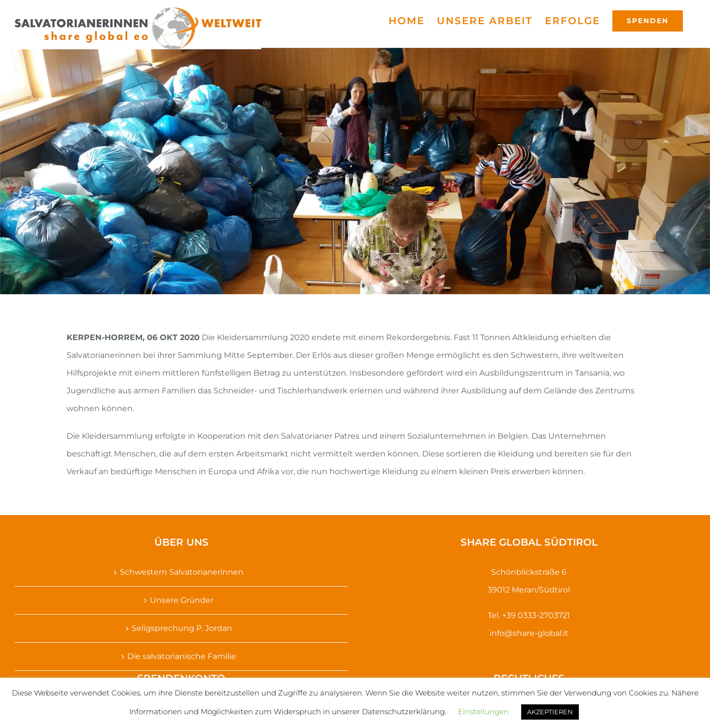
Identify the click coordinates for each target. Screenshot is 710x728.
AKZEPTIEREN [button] (550, 712)
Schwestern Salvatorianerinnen (182, 572)
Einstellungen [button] (483, 711)
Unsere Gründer (182, 600)
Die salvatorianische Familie (182, 656)
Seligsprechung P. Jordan (182, 628)
